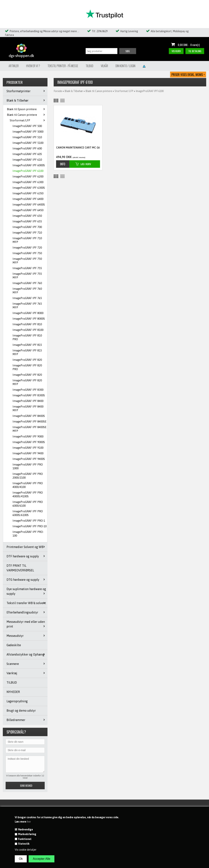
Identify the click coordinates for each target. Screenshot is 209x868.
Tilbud (89, 66)
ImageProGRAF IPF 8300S (29, 395)
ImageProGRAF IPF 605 (27, 154)
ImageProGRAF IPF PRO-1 (29, 521)
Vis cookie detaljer (26, 850)
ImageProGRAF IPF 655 (27, 221)
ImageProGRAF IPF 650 (27, 216)
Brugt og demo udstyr (21, 711)
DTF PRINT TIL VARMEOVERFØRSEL (20, 568)
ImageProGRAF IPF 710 (27, 233)
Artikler (14, 66)
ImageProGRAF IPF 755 (27, 268)
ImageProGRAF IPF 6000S (29, 165)
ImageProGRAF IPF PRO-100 (28, 534)
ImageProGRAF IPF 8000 (28, 313)
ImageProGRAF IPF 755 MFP (27, 276)
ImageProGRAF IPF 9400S (29, 459)
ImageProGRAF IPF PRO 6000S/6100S (28, 513)
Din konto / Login (125, 66)
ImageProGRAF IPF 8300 (28, 390)
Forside (58, 91)
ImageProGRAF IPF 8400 (28, 401)
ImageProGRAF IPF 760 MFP (27, 291)
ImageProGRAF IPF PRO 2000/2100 (28, 476)
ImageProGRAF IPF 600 (27, 148)
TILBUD (12, 682)
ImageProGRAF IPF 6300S (29, 188)
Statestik (24, 844)
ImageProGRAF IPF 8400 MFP (28, 408)
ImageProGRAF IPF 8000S (29, 319)
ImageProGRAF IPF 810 (27, 324)
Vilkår (104, 66)
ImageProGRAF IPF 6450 (28, 210)
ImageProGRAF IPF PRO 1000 (28, 466)
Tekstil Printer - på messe (63, 66)
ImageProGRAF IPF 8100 (28, 330)
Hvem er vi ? (33, 66)
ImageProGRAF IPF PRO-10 (30, 526)
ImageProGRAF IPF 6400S (29, 205)
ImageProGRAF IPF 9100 (28, 448)
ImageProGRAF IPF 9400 (28, 453)
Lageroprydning (17, 701)
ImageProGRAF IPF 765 (27, 298)
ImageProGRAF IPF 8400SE (29, 421)
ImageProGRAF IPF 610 (27, 160)
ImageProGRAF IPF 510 (27, 137)
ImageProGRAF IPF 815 (27, 345)
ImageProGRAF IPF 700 (27, 227)
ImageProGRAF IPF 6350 (28, 193)
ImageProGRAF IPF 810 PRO (27, 337)
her (29, 822)
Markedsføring (27, 834)
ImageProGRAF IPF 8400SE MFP (29, 429)
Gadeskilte (14, 645)
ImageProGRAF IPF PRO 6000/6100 (28, 504)
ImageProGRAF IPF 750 (27, 253)
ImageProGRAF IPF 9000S (29, 442)
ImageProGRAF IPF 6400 (28, 199)
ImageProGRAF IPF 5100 (28, 143)
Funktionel (25, 839)
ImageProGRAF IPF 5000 (28, 132)
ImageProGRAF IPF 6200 (28, 176)
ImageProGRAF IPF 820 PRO (27, 367)
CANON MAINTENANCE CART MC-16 (78, 148)
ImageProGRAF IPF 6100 (28, 171)
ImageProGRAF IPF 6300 (28, 182)
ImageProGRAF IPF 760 (27, 283)
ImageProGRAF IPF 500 (27, 126)
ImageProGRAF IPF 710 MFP (27, 240)
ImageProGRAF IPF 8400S (29, 416)
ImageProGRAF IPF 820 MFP (27, 382)
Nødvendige (26, 829)
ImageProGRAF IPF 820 (27, 360)
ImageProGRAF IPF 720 (27, 248)
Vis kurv (176, 51)
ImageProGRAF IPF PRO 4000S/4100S (28, 494)
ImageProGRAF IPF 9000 (28, 436)
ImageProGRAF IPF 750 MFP (27, 261)
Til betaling (195, 51)
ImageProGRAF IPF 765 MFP (27, 306)
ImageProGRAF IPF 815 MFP (27, 352)
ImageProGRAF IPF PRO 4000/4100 (28, 485)
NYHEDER (13, 692)
